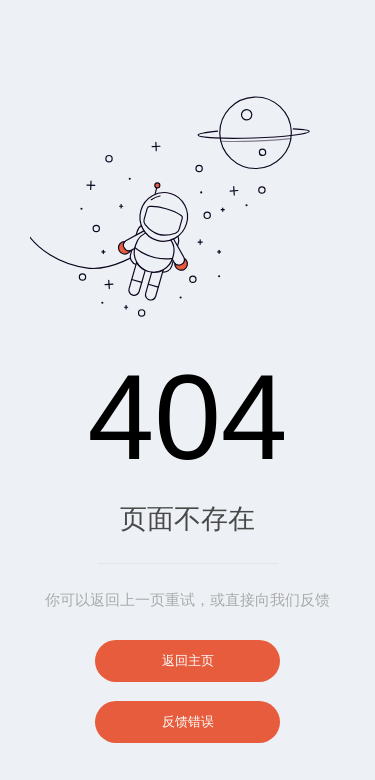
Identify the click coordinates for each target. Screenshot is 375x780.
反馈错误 (188, 721)
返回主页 (188, 660)
